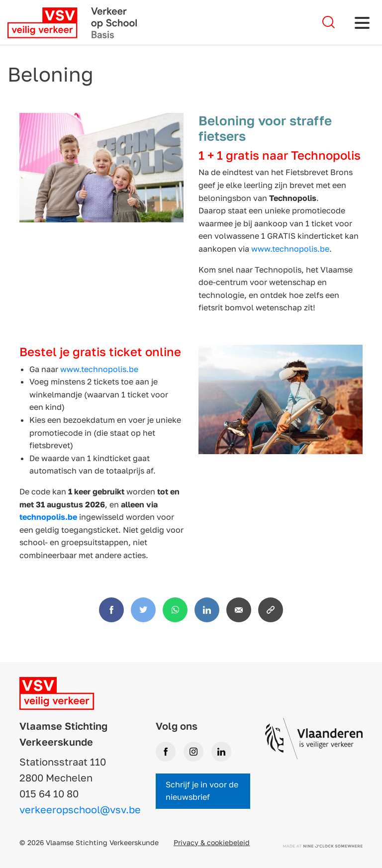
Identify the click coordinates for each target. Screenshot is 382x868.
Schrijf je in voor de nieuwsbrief (202, 791)
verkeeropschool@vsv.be (80, 809)
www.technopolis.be (290, 249)
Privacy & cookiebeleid (212, 842)
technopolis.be (48, 517)
